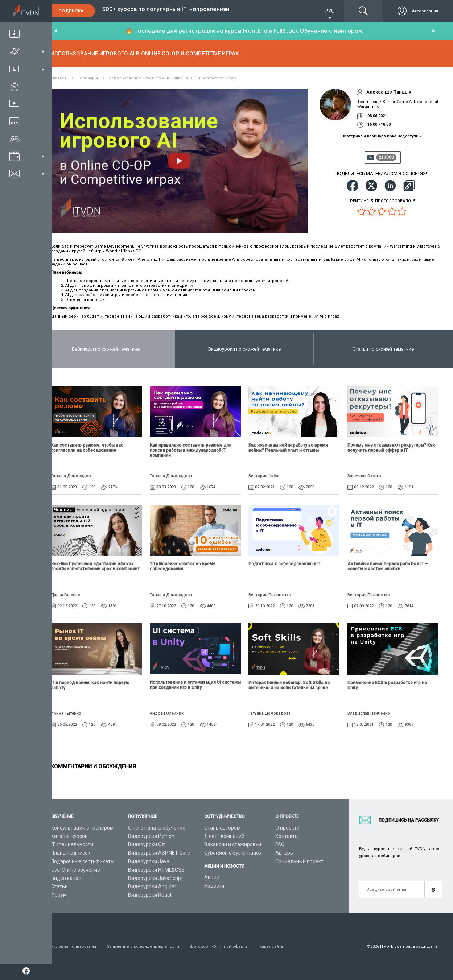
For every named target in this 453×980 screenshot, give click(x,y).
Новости (214, 886)
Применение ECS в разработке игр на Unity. (387, 685)
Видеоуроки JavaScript (155, 878)
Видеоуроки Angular (152, 886)
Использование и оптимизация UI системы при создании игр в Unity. (195, 685)
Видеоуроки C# (147, 844)
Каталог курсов (69, 836)
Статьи (59, 886)
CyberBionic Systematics (233, 853)
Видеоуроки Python (151, 836)
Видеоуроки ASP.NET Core (159, 853)
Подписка (71, 11)
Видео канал (66, 878)
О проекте (287, 828)
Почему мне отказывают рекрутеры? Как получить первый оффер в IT (391, 448)
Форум (59, 895)
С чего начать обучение (157, 828)
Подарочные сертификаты (83, 861)
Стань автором (222, 828)
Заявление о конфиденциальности (143, 946)
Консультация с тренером (82, 828)
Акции (212, 877)
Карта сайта (271, 946)
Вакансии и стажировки (233, 844)
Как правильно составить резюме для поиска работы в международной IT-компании (191, 450)
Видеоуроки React (150, 895)
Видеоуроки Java (149, 861)
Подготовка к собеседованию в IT (285, 564)
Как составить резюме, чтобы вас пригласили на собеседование (87, 448)
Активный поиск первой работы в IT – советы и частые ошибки (388, 566)
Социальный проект (299, 861)
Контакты (287, 836)
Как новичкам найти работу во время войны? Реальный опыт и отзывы (288, 448)
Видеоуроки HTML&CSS (156, 870)
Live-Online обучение (75, 870)
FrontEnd (255, 31)
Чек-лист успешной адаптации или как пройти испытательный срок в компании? (95, 566)
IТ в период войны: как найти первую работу (90, 685)
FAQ (280, 844)
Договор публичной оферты (219, 946)
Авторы (285, 853)
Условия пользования (73, 946)
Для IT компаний (224, 836)
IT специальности (72, 844)
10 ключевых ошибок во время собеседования (183, 566)
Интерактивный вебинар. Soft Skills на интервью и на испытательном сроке (289, 685)
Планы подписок (71, 853)
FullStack (287, 31)
